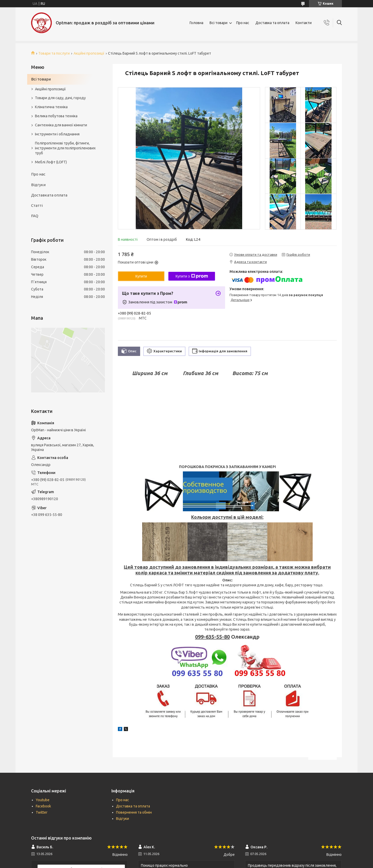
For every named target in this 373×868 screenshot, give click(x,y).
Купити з (192, 276)
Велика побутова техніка (56, 116)
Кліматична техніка (51, 107)
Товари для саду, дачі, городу (60, 98)
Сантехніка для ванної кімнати (61, 125)
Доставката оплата (49, 195)
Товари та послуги (54, 53)
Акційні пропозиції (89, 53)
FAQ (35, 216)
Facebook (43, 806)
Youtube (43, 800)
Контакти (304, 23)
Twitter (42, 812)
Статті (37, 205)
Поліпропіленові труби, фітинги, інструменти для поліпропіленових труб (65, 148)
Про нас (243, 23)
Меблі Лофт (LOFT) (51, 162)
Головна (196, 23)
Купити (141, 276)
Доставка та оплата (272, 23)
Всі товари (218, 23)
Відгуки (38, 185)
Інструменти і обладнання (57, 134)
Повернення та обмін (134, 812)
